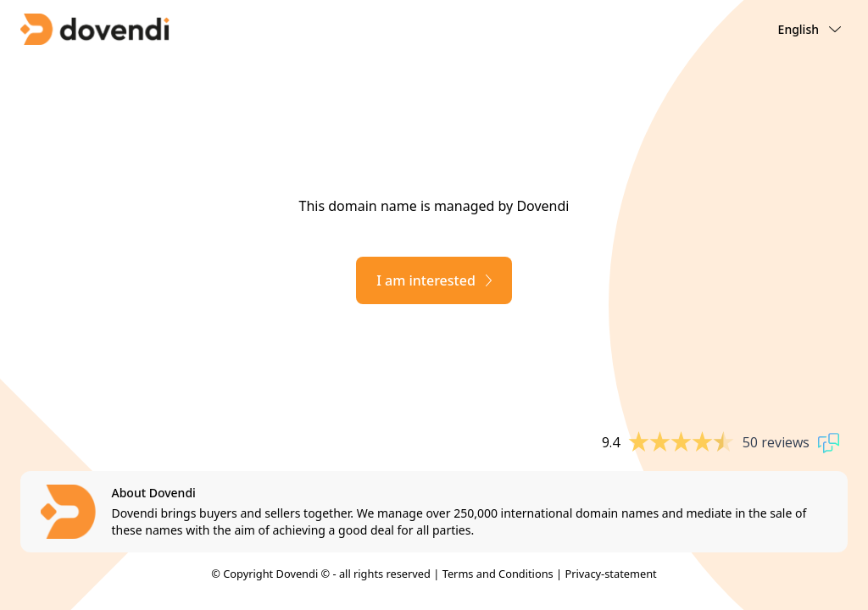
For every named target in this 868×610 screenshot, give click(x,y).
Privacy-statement (610, 574)
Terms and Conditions (498, 574)
